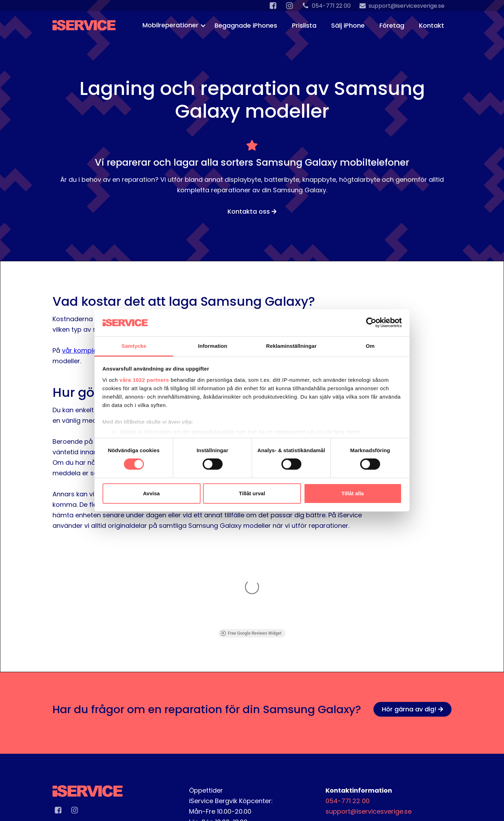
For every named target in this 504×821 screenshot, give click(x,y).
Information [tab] (213, 346)
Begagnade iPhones (246, 25)
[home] (84, 21)
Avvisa (152, 493)
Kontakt (432, 25)
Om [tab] (370, 346)
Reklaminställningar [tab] (291, 346)
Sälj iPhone (348, 25)
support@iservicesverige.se (369, 723)
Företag (392, 25)
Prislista (304, 25)
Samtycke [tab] (134, 346)
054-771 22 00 (348, 713)
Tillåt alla (353, 493)
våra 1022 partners (145, 380)
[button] (171, 24)
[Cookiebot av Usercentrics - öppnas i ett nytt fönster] (371, 323)
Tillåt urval (252, 493)
